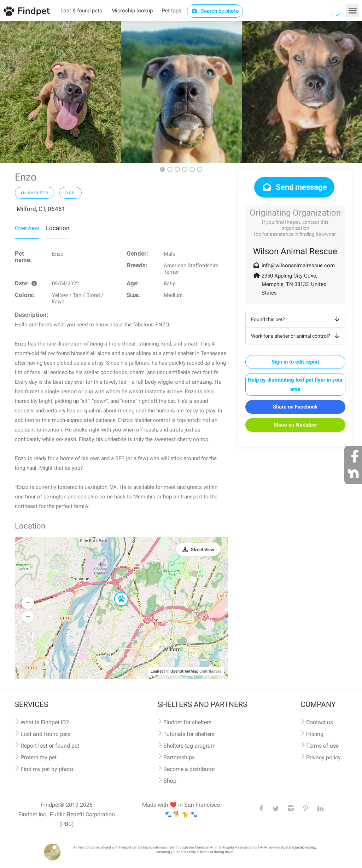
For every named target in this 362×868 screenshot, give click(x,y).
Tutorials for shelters (189, 734)
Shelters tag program (189, 746)
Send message (294, 187)
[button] (116, 592)
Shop (170, 781)
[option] (60, 92)
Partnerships (179, 757)
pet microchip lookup (300, 847)
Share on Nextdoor (295, 425)
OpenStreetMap (184, 671)
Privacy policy (323, 757)
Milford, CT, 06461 (41, 209)
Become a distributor (189, 769)
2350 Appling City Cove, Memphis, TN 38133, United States (294, 284)
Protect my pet (39, 757)
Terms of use (322, 746)
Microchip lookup (132, 11)
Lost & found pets (81, 11)
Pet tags (172, 11)
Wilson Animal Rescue (295, 251)
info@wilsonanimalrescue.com (298, 265)
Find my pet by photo (47, 769)
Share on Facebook (295, 407)
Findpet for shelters (187, 722)
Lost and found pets (46, 734)
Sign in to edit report (295, 362)
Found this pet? (296, 319)
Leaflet (157, 671)
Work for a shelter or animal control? (296, 336)
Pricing (315, 734)
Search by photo (215, 11)
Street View (203, 550)
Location (58, 228)
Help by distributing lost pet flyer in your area (295, 384)
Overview (27, 228)
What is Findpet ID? (45, 722)
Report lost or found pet (50, 746)
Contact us (320, 722)
